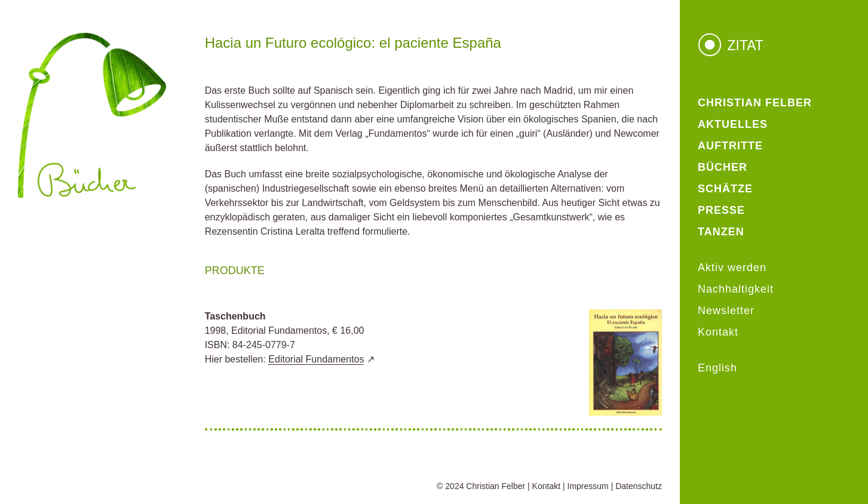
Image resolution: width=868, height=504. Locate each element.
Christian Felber (496, 486)
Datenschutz (639, 486)
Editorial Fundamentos (316, 359)
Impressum (588, 486)
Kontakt (546, 486)
